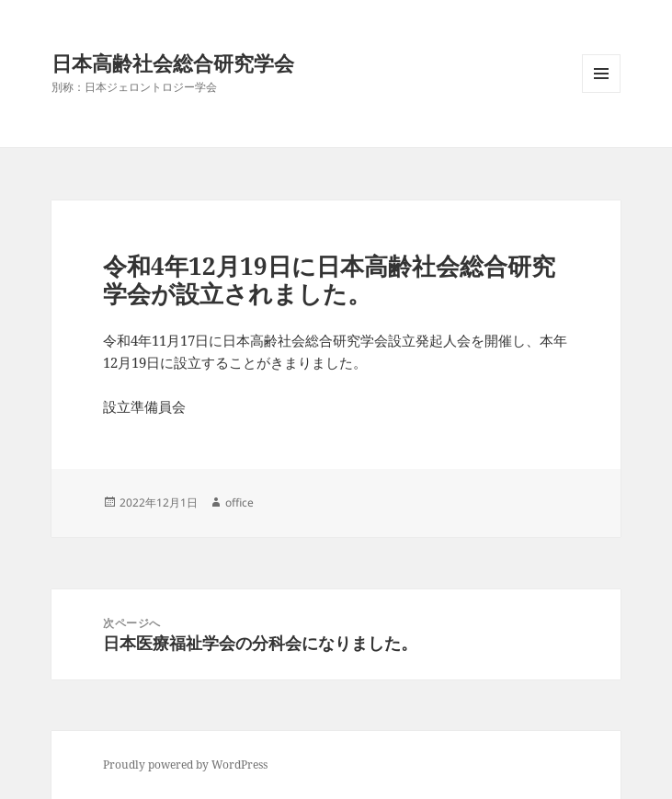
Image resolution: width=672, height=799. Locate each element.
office (239, 502)
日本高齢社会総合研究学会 (173, 63)
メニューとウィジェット (601, 92)
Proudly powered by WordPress (185, 765)
